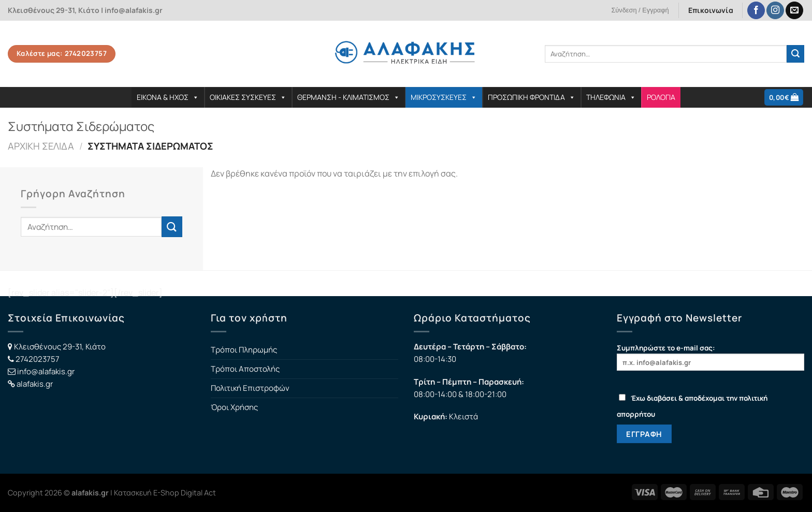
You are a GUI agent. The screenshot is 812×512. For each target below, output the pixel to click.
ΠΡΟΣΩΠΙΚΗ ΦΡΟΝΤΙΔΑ (532, 97)
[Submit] (795, 54)
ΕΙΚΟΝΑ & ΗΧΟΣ (168, 97)
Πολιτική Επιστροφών (250, 388)
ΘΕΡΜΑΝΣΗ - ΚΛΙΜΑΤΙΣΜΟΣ (349, 97)
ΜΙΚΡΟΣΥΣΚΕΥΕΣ (444, 97)
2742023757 (38, 359)
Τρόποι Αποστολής (245, 369)
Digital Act (198, 493)
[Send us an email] (794, 11)
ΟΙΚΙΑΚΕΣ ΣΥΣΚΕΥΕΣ (248, 97)
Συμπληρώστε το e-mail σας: (711, 357)
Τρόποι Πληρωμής (244, 350)
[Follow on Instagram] (775, 11)
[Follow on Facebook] (756, 11)
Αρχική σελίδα (41, 146)
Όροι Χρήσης (234, 407)
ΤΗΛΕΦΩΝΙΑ (611, 97)
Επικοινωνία (711, 10)
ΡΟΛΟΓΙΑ (661, 97)
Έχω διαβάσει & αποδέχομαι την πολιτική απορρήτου (692, 406)
